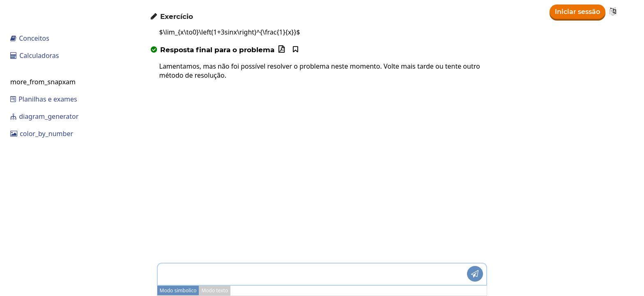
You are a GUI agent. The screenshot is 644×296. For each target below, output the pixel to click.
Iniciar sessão (577, 12)
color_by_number (42, 134)
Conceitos (30, 38)
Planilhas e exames (44, 99)
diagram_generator (44, 116)
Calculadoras (35, 55)
